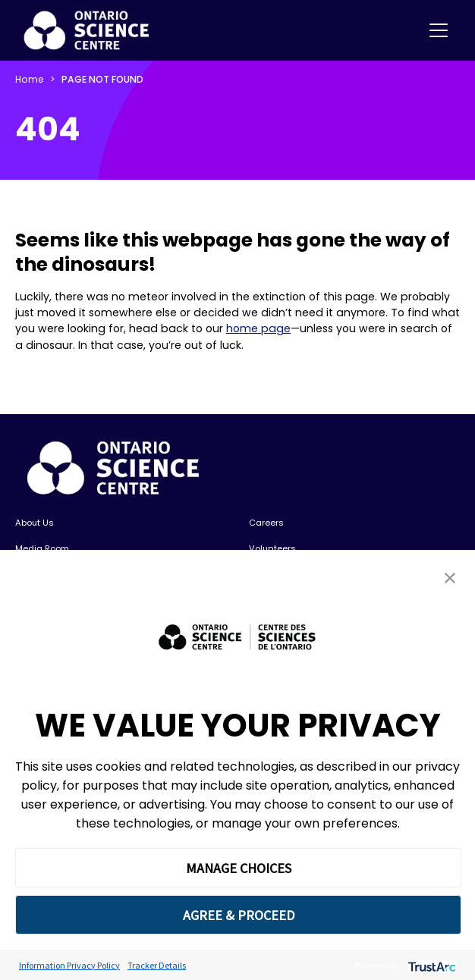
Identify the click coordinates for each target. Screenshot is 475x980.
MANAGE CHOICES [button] (239, 868)
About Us (35, 523)
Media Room (42, 548)
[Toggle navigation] (439, 30)
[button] (450, 578)
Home (30, 79)
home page (258, 328)
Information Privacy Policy (69, 965)
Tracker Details (157, 965)
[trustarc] (431, 965)
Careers (266, 523)
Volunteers (272, 548)
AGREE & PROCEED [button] (239, 915)
